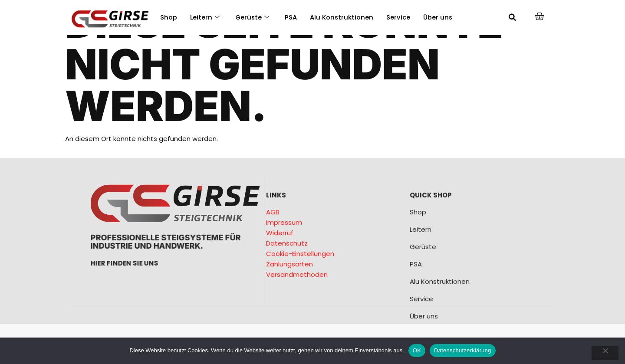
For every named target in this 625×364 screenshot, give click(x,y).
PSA (292, 17)
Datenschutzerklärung (462, 350)
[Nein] (605, 353)
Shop (169, 17)
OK (417, 350)
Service (400, 17)
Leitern (205, 17)
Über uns (440, 17)
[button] (513, 17)
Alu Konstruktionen (343, 17)
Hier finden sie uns (192, 263)
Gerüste (253, 17)
